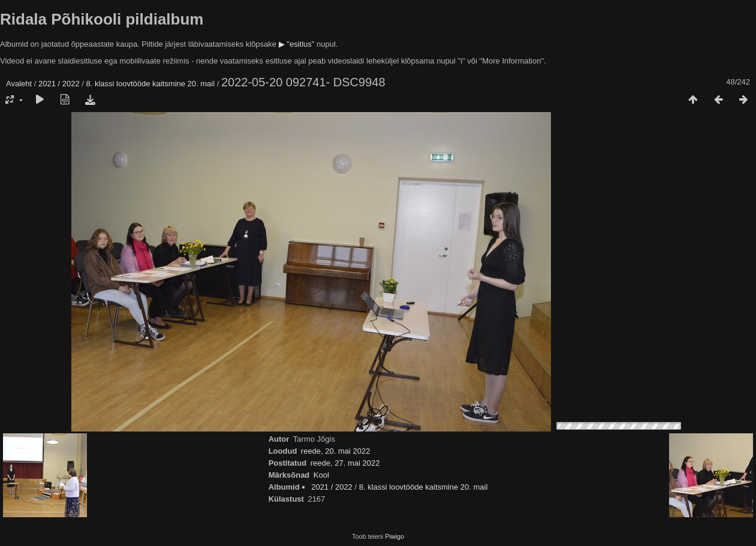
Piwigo (394, 536)
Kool (321, 475)
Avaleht (19, 84)
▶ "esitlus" (297, 44)
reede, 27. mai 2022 (345, 463)
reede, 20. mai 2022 (336, 451)
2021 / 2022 (59, 84)
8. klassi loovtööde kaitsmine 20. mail (151, 84)
